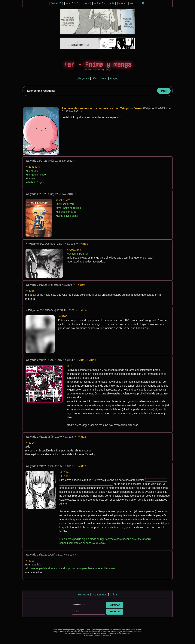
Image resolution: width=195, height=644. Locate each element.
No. (72, 111)
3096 (72, 244)
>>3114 (83, 311)
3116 (70, 466)
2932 (70, 161)
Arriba (113, 595)
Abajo (113, 78)
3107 (71, 310)
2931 (77, 111)
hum (86, 3)
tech (111, 3)
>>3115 (82, 360)
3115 (70, 437)
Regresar (84, 78)
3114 (70, 360)
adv (68, 3)
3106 (69, 285)
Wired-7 (56, 3)
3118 (71, 555)
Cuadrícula (100, 78)
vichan (98, 636)
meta (122, 3)
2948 (70, 194)
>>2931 (33, 167)
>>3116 (92, 360)
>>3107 (81, 285)
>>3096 (30, 291)
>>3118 (82, 466)
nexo (133, 3)
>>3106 (84, 244)
